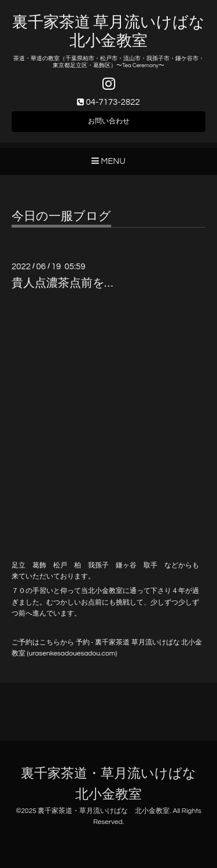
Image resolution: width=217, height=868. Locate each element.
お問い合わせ (109, 121)
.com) (108, 653)
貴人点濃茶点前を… (62, 283)
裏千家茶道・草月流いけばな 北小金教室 (104, 811)
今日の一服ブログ (61, 216)
